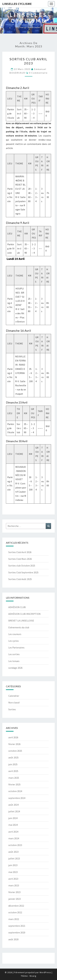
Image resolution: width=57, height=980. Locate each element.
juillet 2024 (14, 811)
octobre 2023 (15, 845)
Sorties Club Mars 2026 (20, 559)
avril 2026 (13, 737)
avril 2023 (13, 879)
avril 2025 (13, 771)
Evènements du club (19, 627)
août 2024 (13, 805)
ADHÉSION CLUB (17, 607)
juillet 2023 (14, 858)
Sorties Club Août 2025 (20, 579)
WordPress (45, 972)
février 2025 (14, 784)
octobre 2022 (15, 912)
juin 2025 (13, 764)
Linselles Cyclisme (17, 4)
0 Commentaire (38, 73)
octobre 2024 (15, 791)
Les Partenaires (16, 647)
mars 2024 (14, 838)
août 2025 (13, 757)
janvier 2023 (15, 899)
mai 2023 (13, 872)
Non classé (14, 702)
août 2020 (13, 939)
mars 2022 (14, 919)
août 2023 (13, 852)
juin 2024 (13, 818)
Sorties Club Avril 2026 (20, 552)
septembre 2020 (17, 932)
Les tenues (14, 661)
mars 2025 (14, 778)
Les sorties (14, 654)
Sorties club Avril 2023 (28, 61)
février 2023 (14, 892)
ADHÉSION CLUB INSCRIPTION (24, 614)
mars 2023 (14, 885)
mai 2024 (13, 825)
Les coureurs (15, 634)
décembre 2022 (16, 906)
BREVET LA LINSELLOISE (21, 621)
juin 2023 (13, 865)
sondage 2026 (15, 668)
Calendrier (14, 696)
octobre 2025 (15, 751)
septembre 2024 (17, 798)
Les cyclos (14, 641)
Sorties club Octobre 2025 (22, 566)
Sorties (12, 709)
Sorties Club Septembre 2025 (23, 572)
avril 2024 (13, 832)
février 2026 (14, 744)
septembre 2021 (17, 926)
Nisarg (33, 976)
